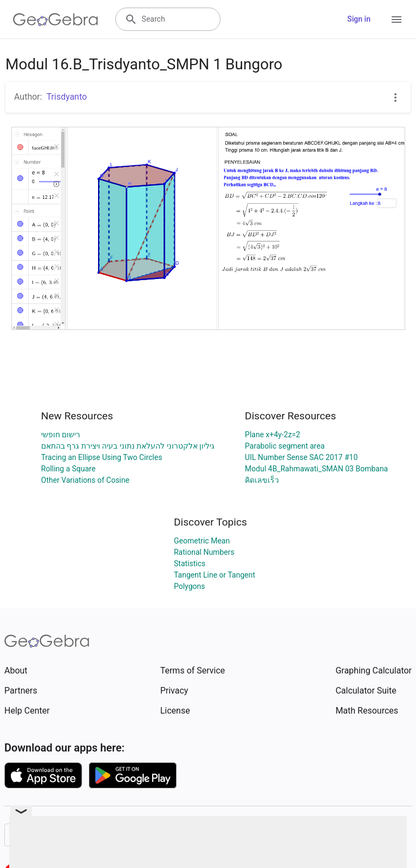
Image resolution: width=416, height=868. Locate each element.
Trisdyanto (67, 97)
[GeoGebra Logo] (56, 20)
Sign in (359, 19)
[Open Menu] (396, 20)
